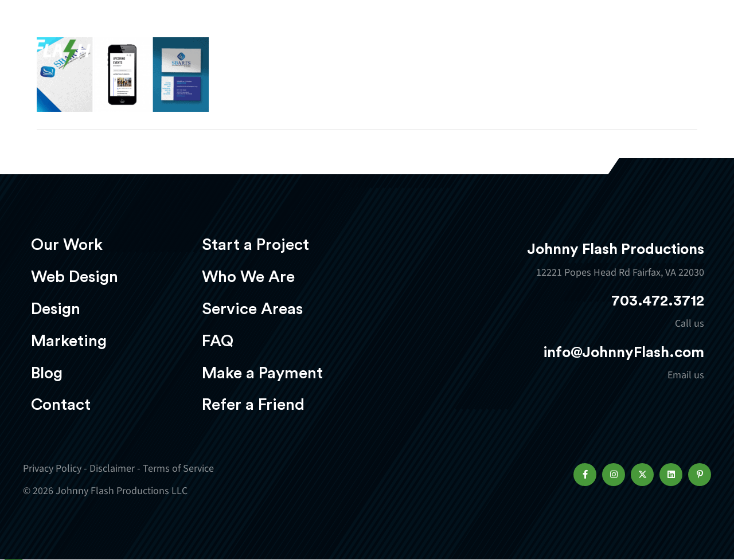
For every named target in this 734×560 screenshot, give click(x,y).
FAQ (218, 341)
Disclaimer (112, 469)
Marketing (490, 44)
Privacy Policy (52, 469)
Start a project (644, 45)
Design (416, 44)
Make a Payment (262, 373)
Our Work (257, 44)
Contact (61, 405)
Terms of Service (178, 469)
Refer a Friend (253, 405)
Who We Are (248, 277)
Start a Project (255, 245)
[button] (585, 475)
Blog (47, 373)
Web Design (341, 44)
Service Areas (252, 309)
